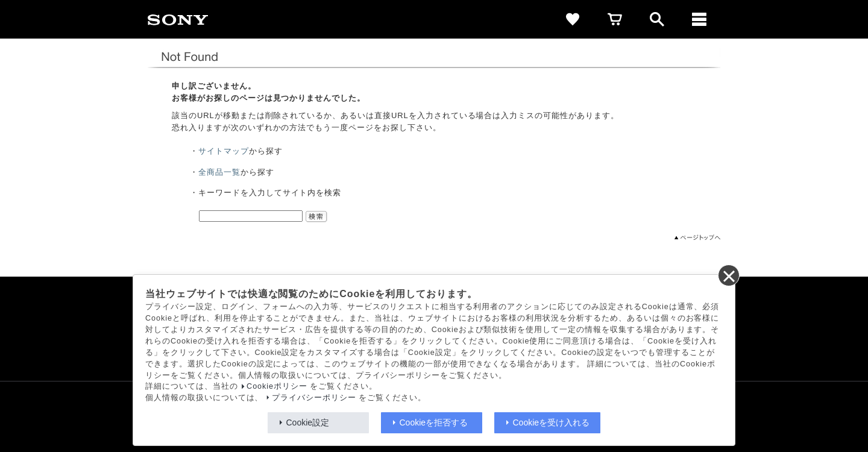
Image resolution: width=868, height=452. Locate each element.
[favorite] (573, 19)
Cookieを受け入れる (552, 422)
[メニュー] (699, 19)
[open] (657, 19)
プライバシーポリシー (314, 398)
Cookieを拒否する (434, 422)
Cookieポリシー (277, 386)
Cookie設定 (308, 422)
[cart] (615, 19)
